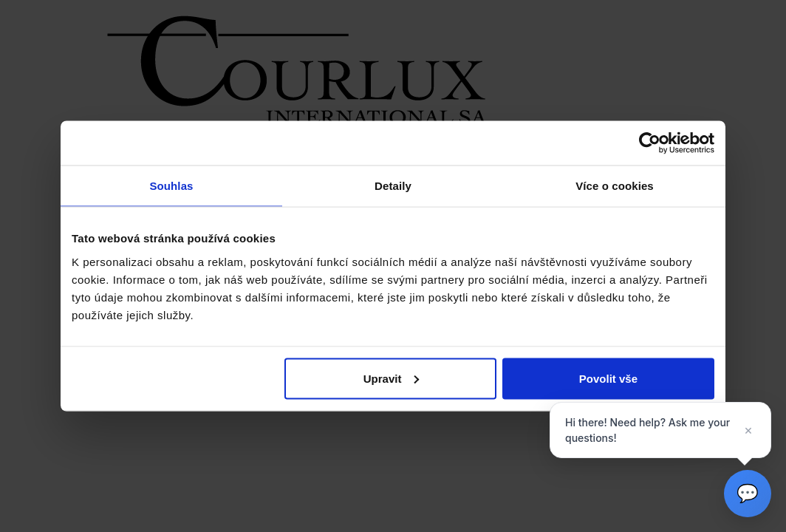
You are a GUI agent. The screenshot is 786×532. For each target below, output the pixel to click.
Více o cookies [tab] (615, 186)
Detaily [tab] (393, 186)
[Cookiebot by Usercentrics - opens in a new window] (650, 143)
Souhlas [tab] (171, 186)
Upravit (392, 378)
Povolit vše (608, 378)
